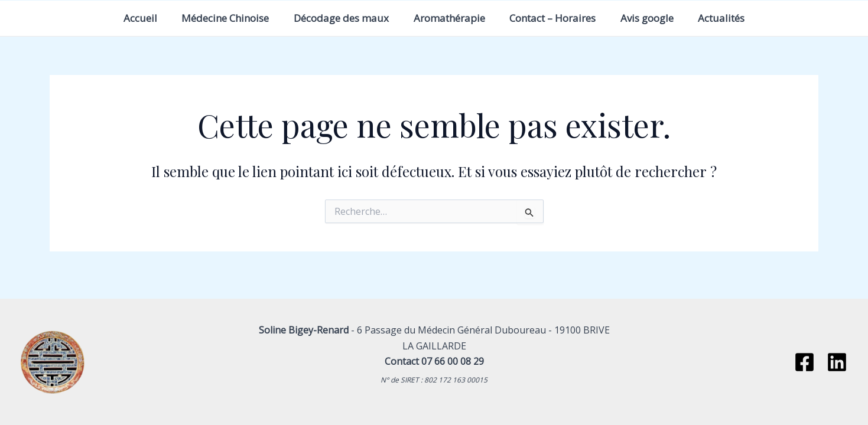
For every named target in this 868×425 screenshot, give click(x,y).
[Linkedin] (837, 362)
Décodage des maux (337, 18)
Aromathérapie (449, 18)
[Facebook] (804, 362)
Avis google (657, 18)
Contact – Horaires (558, 18)
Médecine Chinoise (216, 18)
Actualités (737, 18)
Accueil (126, 18)
